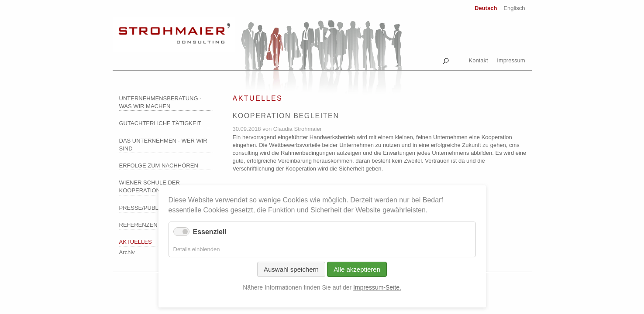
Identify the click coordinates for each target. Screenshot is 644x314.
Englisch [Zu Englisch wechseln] (514, 8)
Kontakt (478, 60)
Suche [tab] (446, 59)
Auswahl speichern (291, 269)
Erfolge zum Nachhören (159, 166)
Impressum (511, 60)
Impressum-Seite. (377, 287)
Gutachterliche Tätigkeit (160, 123)
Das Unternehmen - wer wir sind (163, 145)
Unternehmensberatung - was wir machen (160, 102)
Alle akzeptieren (357, 269)
